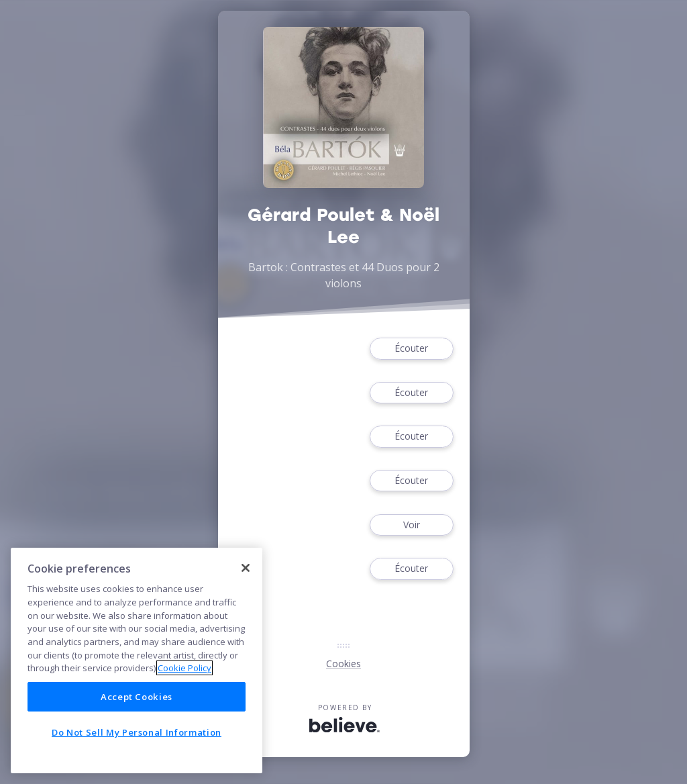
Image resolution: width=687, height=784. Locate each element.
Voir (411, 525)
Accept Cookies (137, 697)
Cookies (343, 664)
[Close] (246, 568)
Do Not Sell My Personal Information (137, 732)
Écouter (411, 349)
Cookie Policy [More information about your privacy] (184, 668)
